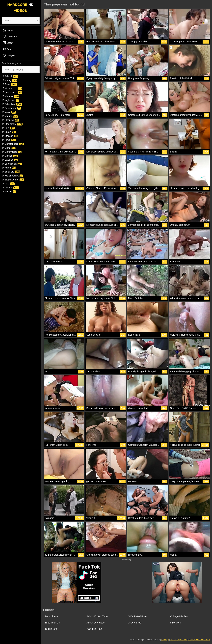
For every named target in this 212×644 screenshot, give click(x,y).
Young (10, 80)
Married (10, 156)
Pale (8, 184)
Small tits (11, 172)
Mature (10, 116)
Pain (8, 128)
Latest (8, 43)
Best (7, 49)
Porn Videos (51, 616)
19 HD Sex (51, 629)
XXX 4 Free (135, 623)
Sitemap (165, 640)
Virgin (9, 112)
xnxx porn (176, 623)
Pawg (9, 140)
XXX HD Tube (94, 629)
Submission (12, 164)
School (10, 76)
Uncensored (12, 92)
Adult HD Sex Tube (97, 616)
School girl (12, 104)
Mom (9, 148)
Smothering (11, 108)
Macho (9, 192)
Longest (9, 55)
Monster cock (13, 144)
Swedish (10, 160)
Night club (10, 100)
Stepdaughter (13, 180)
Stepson (10, 136)
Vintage (10, 188)
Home (8, 30)
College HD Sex (179, 616)
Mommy (10, 96)
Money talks (12, 152)
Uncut (9, 132)
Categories (10, 36)
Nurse (9, 168)
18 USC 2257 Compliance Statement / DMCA (190, 640)
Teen (9, 84)
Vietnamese (12, 88)
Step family (12, 124)
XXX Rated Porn (137, 616)
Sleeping (10, 120)
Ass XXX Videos (96, 623)
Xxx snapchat (12, 176)
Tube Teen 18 (52, 623)
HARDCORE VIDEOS (20, 8)
